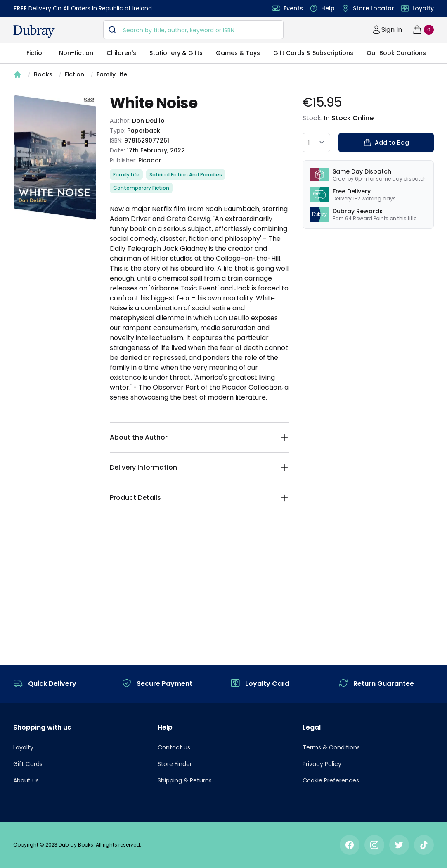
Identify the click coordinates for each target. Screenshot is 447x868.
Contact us (174, 747)
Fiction (36, 53)
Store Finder (175, 764)
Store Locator (374, 8)
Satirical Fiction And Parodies (186, 175)
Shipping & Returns (185, 780)
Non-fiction (76, 53)
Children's (121, 53)
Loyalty (423, 8)
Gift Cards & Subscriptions (313, 53)
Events (293, 8)
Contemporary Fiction (141, 188)
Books (43, 74)
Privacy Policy (322, 764)
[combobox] (193, 30)
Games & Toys (238, 53)
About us (26, 780)
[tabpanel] (55, 157)
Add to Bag (386, 143)
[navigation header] (34, 31)
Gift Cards (28, 764)
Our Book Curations (396, 53)
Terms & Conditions (331, 747)
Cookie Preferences (331, 780)
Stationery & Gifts (176, 53)
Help (328, 8)
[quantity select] (316, 143)
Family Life (112, 74)
